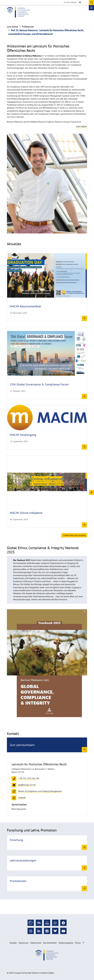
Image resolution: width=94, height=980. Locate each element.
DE (80, 2)
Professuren (28, 27)
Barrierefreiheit (50, 943)
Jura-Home (12, 27)
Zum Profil (82, 127)
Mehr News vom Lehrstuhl (74, 535)
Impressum (23, 943)
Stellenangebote (66, 943)
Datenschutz (36, 943)
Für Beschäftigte (70, 2)
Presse (78, 943)
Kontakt (13, 943)
